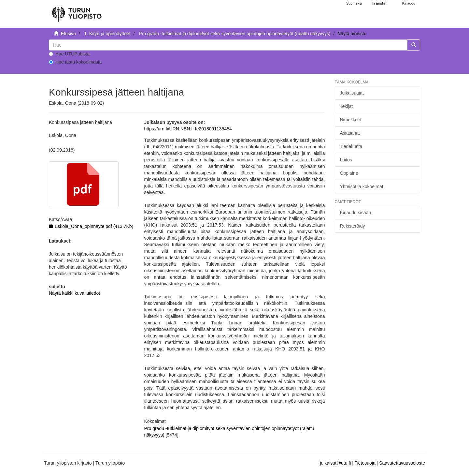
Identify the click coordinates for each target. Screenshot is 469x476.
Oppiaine (349, 173)
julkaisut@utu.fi (335, 463)
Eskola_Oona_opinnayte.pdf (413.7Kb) (91, 226)
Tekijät (347, 106)
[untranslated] (228, 45)
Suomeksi (354, 3)
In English (379, 3)
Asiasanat (350, 133)
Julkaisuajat (352, 93)
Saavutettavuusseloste (402, 463)
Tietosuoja (365, 463)
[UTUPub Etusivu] (77, 11)
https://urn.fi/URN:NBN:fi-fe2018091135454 (188, 129)
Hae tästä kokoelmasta (75, 62)
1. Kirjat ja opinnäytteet (107, 34)
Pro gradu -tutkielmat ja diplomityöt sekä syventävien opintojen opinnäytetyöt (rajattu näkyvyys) (234, 34)
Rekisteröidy (353, 226)
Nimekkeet (351, 120)
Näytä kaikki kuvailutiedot (74, 293)
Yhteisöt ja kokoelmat (362, 186)
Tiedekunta (351, 146)
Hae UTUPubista (69, 54)
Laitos (346, 160)
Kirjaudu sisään (356, 213)
